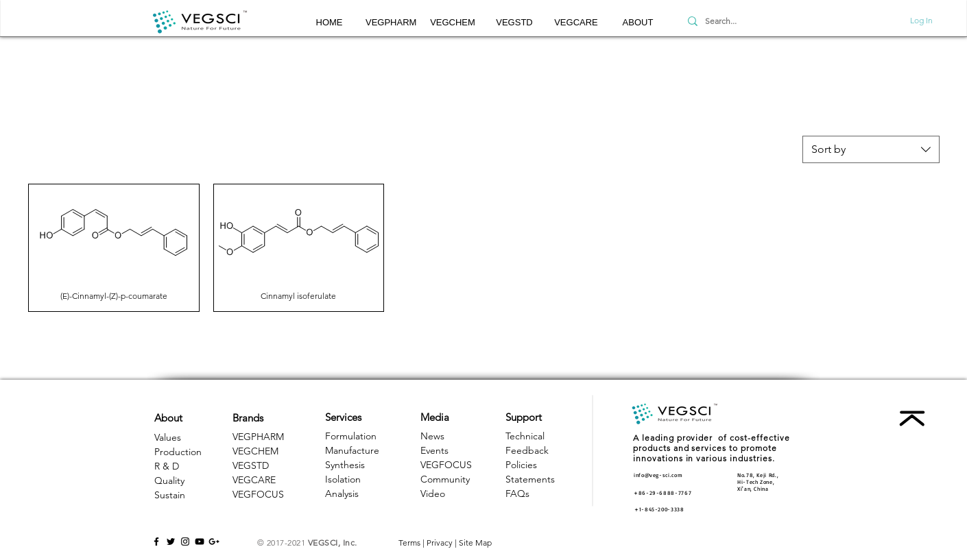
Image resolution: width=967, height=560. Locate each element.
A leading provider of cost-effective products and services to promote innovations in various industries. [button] (712, 448)
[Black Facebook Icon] (156, 541)
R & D (167, 466)
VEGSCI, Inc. (333, 543)
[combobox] (871, 149)
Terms (409, 543)
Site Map (475, 543)
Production (178, 452)
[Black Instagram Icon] (185, 541)
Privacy (440, 543)
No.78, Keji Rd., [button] (758, 475)
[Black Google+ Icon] (214, 541)
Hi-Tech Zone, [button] (756, 482)
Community (445, 479)
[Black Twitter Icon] (171, 541)
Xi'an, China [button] (753, 489)
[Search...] (747, 21)
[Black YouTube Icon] (200, 541)
